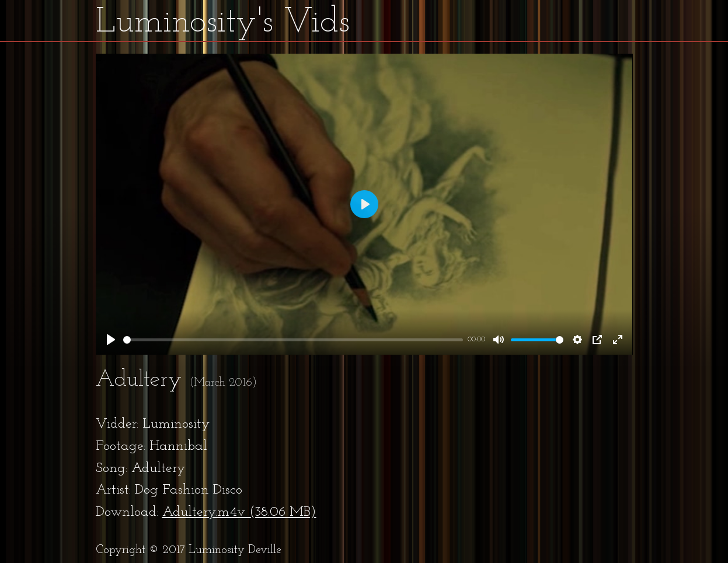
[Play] (111, 340)
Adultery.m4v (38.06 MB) (239, 512)
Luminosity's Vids (223, 23)
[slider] (293, 340)
